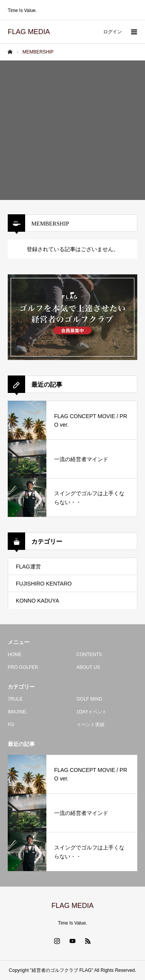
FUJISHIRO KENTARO (44, 584)
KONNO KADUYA (38, 601)
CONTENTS (89, 654)
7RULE (15, 699)
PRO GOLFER (23, 667)
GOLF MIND (90, 699)
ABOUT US (88, 667)
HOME (15, 654)
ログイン (113, 32)
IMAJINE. (18, 712)
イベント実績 (90, 725)
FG (11, 725)
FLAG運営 (28, 567)
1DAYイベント (92, 712)
